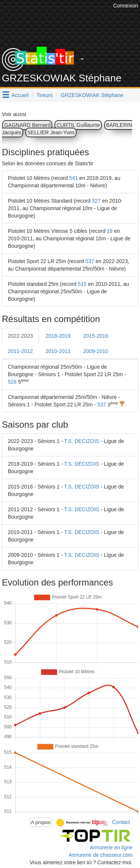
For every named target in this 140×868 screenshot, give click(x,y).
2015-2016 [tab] (96, 336)
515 (82, 284)
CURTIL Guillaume (78, 125)
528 (12, 382)
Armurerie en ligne (111, 847)
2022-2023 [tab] (20, 336)
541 (73, 178)
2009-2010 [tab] (96, 351)
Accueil (20, 95)
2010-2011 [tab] (58, 351)
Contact (121, 822)
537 (90, 261)
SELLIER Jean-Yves (51, 132)
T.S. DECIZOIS (82, 441)
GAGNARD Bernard (27, 125)
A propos (41, 822)
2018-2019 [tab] (58, 336)
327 (96, 201)
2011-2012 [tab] (20, 351)
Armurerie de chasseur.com (101, 855)
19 (110, 231)
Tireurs (45, 95)
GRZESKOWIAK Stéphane (92, 95)
